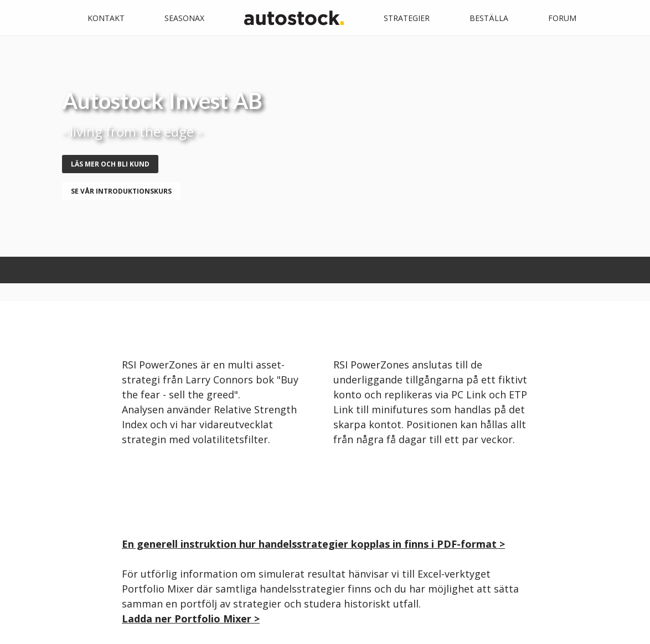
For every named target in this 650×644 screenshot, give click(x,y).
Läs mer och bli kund (110, 164)
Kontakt (106, 18)
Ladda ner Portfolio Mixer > (191, 619)
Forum (562, 18)
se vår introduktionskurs (121, 191)
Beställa (489, 18)
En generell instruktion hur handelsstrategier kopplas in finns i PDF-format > (313, 544)
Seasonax (184, 18)
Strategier (407, 18)
